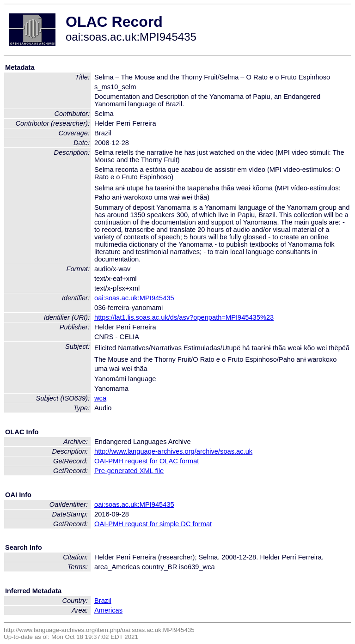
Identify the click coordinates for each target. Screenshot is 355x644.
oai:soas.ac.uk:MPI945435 (134, 298)
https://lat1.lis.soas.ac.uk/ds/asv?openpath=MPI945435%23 (184, 317)
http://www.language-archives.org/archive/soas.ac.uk (173, 451)
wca (100, 398)
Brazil (103, 601)
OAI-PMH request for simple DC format (153, 524)
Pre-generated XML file (129, 471)
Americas (108, 610)
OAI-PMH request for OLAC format (147, 461)
